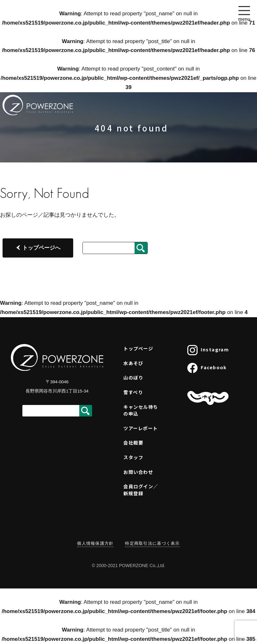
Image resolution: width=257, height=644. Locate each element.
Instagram (208, 350)
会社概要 (133, 442)
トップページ (138, 348)
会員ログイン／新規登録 (141, 490)
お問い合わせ (138, 472)
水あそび (133, 363)
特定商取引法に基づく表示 (152, 543)
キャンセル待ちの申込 (141, 410)
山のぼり (133, 377)
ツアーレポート (140, 428)
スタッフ (133, 457)
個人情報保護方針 (95, 543)
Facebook (207, 368)
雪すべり (133, 392)
